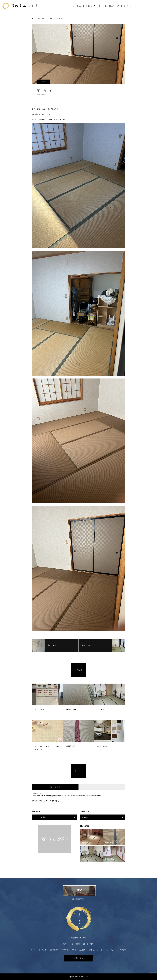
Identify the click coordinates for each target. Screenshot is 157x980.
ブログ (44, 82)
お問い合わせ (121, 6)
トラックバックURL (37, 793)
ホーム (73, 6)
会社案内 (112, 6)
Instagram (130, 6)
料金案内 (89, 6)
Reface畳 (97, 6)
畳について (81, 6)
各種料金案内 (54, 950)
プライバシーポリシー (109, 950)
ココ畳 (104, 6)
